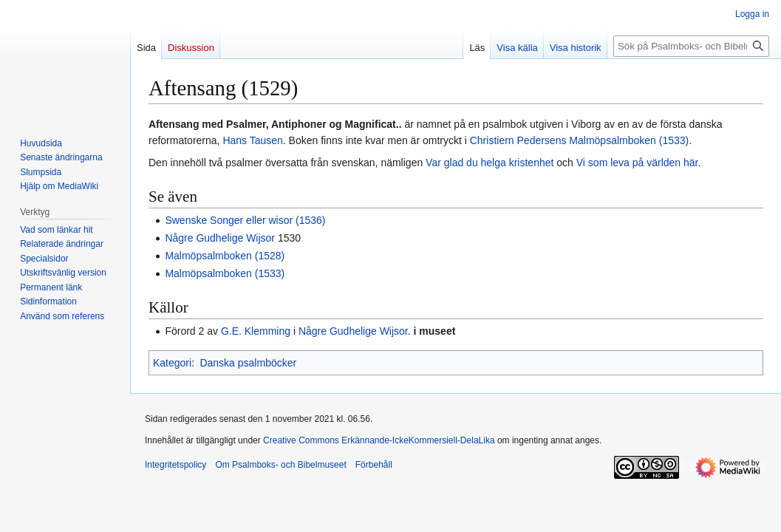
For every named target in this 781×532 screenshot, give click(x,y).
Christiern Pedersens (518, 140)
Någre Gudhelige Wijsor (220, 238)
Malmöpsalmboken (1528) (225, 256)
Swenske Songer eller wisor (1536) (245, 220)
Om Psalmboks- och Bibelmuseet (280, 465)
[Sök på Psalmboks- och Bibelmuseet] (691, 46)
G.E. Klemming (256, 331)
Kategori (172, 363)
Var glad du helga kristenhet (490, 163)
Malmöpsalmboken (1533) (629, 140)
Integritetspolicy (175, 465)
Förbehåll (374, 465)
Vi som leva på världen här (637, 163)
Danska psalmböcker (248, 363)
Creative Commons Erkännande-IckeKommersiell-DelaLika (379, 440)
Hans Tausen (252, 140)
